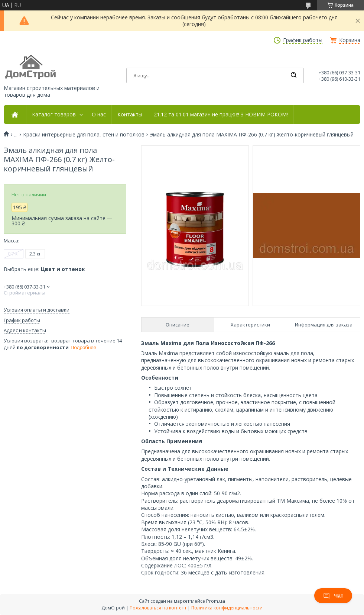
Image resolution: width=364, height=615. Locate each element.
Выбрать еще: (44, 269)
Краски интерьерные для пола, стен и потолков (84, 135)
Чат (333, 596)
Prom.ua (216, 601)
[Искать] (293, 75)
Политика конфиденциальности (227, 608)
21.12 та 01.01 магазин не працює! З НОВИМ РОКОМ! (221, 115)
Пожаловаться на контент (158, 608)
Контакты (130, 115)
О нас (99, 115)
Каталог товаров (54, 115)
